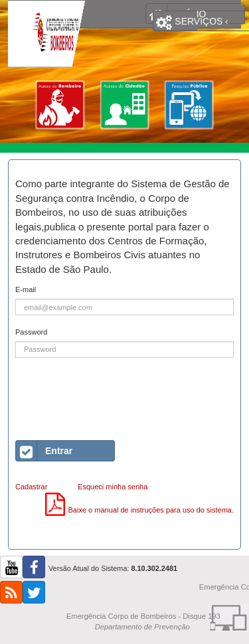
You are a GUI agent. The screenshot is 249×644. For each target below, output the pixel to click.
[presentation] (116, 394)
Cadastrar (31, 487)
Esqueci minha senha (113, 487)
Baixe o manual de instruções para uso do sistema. (139, 510)
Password (31, 332)
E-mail (26, 289)
